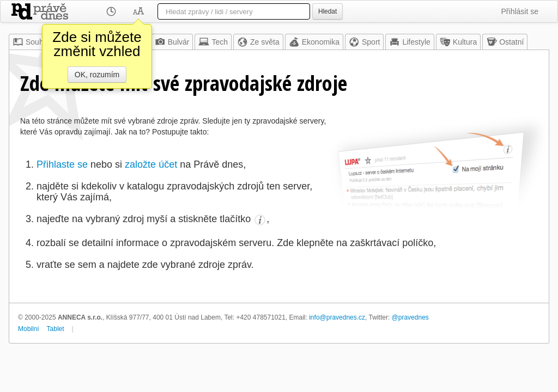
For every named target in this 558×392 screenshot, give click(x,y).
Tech (213, 42)
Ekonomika (314, 42)
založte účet (151, 164)
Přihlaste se (62, 164)
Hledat (327, 11)
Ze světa (258, 42)
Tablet (56, 329)
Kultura (458, 42)
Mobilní (29, 329)
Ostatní (505, 42)
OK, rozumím (97, 75)
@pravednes (410, 317)
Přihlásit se (520, 11)
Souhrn (31, 42)
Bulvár (172, 42)
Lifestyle (410, 42)
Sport (364, 42)
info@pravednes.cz (337, 317)
